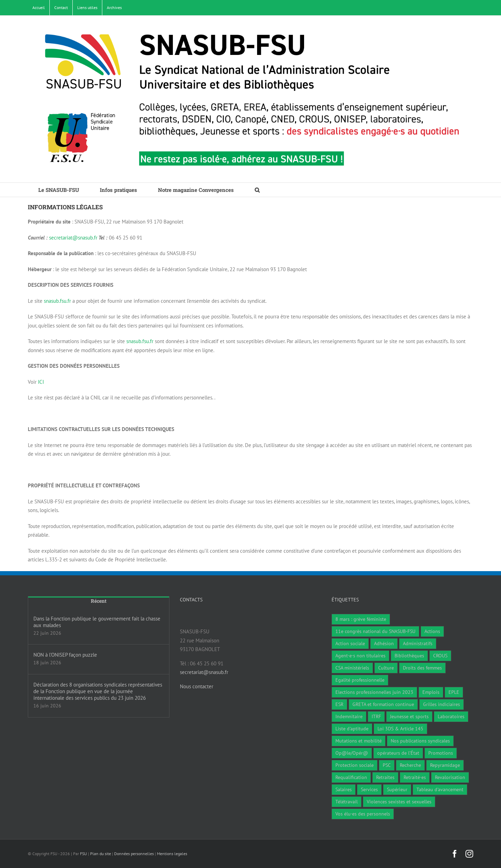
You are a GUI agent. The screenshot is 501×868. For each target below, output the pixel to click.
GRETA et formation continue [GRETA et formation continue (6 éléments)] (383, 704)
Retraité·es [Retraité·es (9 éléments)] (415, 777)
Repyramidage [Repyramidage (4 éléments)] (445, 765)
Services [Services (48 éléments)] (369, 789)
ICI (41, 382)
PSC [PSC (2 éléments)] (387, 765)
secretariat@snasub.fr (73, 238)
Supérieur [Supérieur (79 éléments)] (397, 789)
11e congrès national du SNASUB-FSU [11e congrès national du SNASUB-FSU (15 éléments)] (375, 631)
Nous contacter (197, 686)
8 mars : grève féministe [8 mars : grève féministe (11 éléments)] (361, 619)
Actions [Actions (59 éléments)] (432, 631)
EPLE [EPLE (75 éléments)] (454, 692)
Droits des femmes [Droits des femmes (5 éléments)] (422, 668)
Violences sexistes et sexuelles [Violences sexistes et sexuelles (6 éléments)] (399, 802)
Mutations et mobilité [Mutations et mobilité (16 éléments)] (359, 741)
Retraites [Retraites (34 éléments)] (385, 777)
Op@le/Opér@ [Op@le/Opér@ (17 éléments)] (352, 753)
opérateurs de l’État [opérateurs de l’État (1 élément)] (398, 753)
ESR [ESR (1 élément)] (339, 704)
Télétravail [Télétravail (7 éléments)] (347, 802)
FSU (83, 854)
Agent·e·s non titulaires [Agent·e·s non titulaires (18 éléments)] (360, 656)
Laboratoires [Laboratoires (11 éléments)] (451, 716)
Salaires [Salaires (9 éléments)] (344, 789)
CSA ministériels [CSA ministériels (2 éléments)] (352, 668)
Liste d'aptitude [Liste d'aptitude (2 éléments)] (352, 729)
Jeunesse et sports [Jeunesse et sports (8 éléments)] (409, 716)
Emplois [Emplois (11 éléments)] (431, 692)
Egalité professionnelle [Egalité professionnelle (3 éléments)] (360, 680)
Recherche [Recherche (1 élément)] (410, 765)
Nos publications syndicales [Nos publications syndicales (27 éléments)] (420, 741)
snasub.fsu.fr (57, 301)
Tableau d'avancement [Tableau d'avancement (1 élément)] (440, 789)
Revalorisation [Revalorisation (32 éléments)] (450, 777)
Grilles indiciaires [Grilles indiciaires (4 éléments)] (442, 704)
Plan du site (101, 854)
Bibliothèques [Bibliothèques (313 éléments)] (409, 656)
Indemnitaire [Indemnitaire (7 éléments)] (349, 716)
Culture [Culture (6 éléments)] (386, 668)
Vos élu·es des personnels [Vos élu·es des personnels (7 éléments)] (363, 814)
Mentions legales (172, 854)
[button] (257, 190)
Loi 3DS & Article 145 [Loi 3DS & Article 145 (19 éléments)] (400, 729)
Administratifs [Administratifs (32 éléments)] (418, 643)
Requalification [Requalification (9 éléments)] (351, 777)
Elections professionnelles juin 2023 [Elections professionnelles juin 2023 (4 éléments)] (374, 692)
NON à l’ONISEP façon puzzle (65, 655)
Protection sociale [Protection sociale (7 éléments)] (355, 765)
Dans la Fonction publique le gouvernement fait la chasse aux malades (97, 622)
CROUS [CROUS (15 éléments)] (440, 656)
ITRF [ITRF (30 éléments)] (376, 716)
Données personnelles (134, 854)
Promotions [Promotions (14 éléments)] (441, 753)
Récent (99, 601)
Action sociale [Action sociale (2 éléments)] (350, 643)
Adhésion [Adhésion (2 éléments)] (384, 643)
